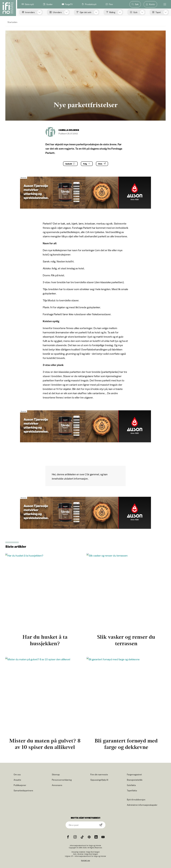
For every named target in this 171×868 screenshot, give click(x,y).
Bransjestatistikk (135, 780)
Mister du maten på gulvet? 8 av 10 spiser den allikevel (45, 744)
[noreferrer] (96, 837)
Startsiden (12, 22)
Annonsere (57, 785)
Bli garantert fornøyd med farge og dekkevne (126, 744)
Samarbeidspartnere (23, 790)
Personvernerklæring (62, 780)
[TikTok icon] (82, 837)
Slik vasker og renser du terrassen (126, 640)
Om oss (17, 774)
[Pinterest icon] (89, 837)
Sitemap (56, 774)
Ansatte (17, 780)
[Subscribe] (101, 825)
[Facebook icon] (68, 837)
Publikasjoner (20, 785)
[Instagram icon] (75, 837)
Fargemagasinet (134, 774)
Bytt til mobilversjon (136, 800)
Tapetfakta (132, 790)
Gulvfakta (131, 785)
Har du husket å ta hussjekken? (45, 640)
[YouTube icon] (103, 837)
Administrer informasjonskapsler (142, 805)
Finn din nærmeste (99, 774)
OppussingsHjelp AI (99, 780)
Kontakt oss (85, 860)
